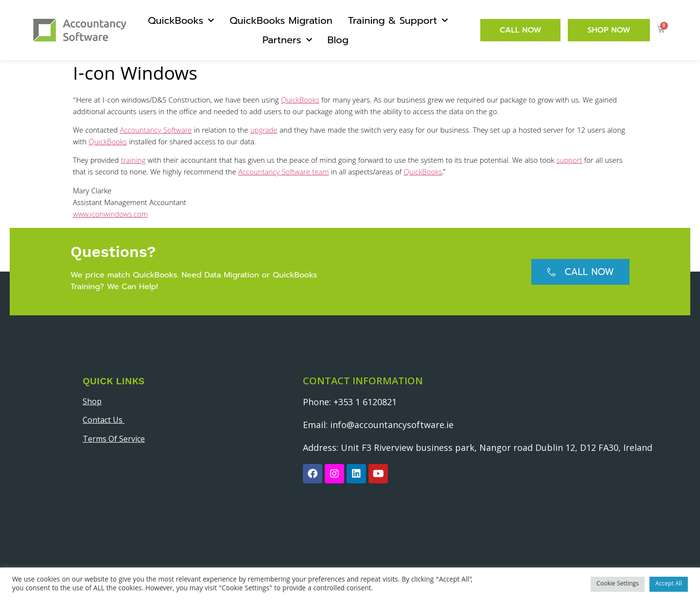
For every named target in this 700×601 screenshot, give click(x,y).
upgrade (264, 131)
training (133, 161)
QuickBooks (181, 20)
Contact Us (104, 420)
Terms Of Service (114, 439)
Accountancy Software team (284, 173)
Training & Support (398, 20)
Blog (338, 40)
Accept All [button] (669, 584)
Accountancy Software (156, 131)
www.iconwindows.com (110, 215)
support (569, 161)
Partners (287, 40)
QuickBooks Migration (281, 20)
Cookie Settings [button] (618, 584)
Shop (92, 401)
